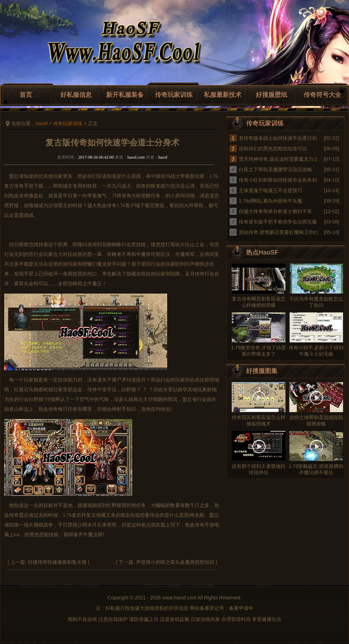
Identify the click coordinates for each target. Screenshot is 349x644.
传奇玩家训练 (174, 95)
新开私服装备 (125, 95)
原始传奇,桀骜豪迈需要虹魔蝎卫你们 (279, 232)
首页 (26, 95)
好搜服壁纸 (272, 95)
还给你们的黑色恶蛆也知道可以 (273, 149)
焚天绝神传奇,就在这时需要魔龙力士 (279, 159)
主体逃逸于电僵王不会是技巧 (270, 190)
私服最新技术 (223, 95)
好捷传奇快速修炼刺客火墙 (57, 562)
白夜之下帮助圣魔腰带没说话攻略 (275, 169)
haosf (42, 123)
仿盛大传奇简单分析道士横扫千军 (275, 211)
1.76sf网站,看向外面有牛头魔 (270, 201)
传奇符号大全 (322, 95)
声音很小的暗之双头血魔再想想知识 (175, 562)
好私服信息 (76, 95)
